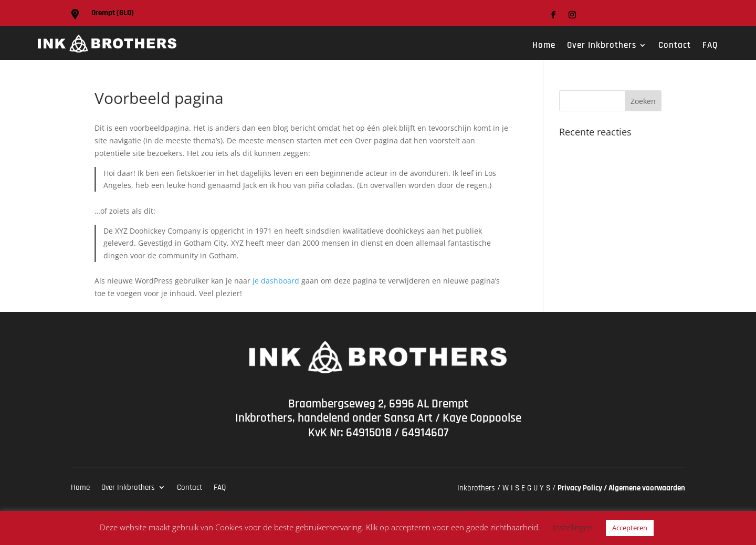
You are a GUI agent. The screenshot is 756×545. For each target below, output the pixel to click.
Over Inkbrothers (602, 46)
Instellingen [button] (573, 527)
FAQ (710, 46)
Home (544, 46)
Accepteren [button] (630, 528)
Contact (675, 46)
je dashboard (276, 281)
